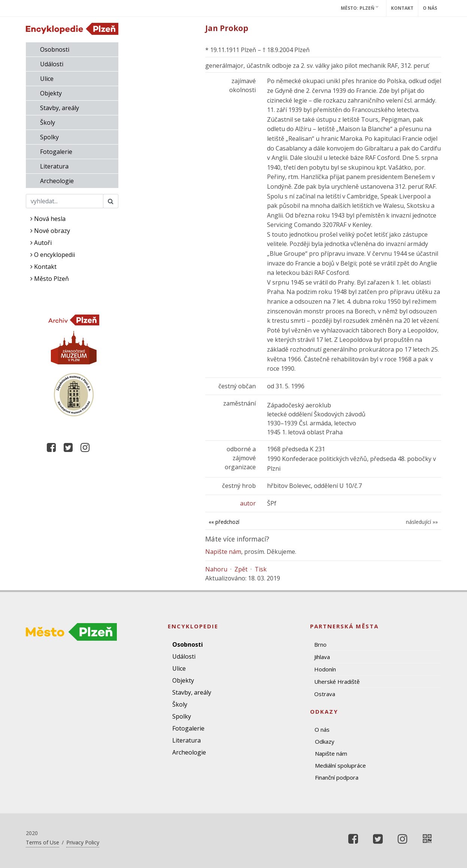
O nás (430, 8)
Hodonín (325, 669)
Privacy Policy (83, 842)
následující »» (422, 522)
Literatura (54, 166)
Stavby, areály (60, 108)
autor (248, 503)
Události (52, 64)
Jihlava (322, 657)
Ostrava (325, 694)
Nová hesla (48, 219)
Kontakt (402, 8)
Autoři (41, 243)
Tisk (261, 569)
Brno (320, 644)
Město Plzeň (50, 279)
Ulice (47, 79)
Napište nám (223, 552)
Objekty (51, 93)
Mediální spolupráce (340, 765)
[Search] (65, 201)
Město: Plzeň (360, 8)
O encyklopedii (53, 255)
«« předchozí (224, 522)
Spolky (49, 137)
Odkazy (325, 741)
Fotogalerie (56, 152)
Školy (48, 122)
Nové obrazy (50, 231)
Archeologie (57, 181)
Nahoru (216, 569)
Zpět (241, 569)
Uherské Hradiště (337, 682)
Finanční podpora (337, 777)
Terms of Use (43, 842)
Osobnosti (55, 49)
